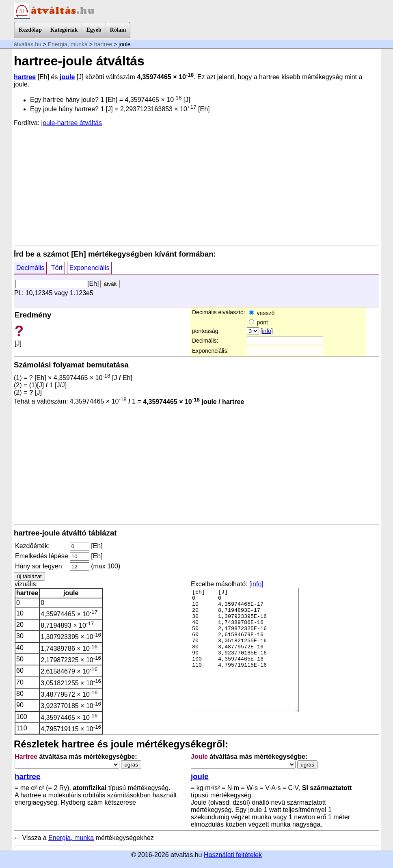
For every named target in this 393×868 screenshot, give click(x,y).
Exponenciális (90, 268)
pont (258, 322)
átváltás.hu (28, 44)
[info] (267, 331)
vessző (262, 313)
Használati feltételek (233, 855)
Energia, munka (68, 44)
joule (67, 77)
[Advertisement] (196, 186)
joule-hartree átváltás (72, 123)
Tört (57, 268)
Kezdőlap (30, 30)
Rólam (118, 30)
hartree (103, 44)
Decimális (30, 268)
